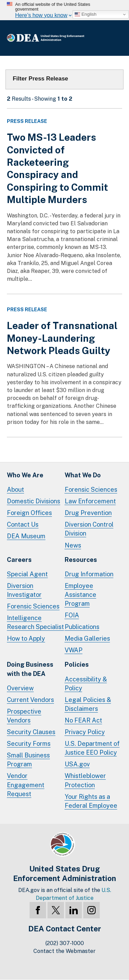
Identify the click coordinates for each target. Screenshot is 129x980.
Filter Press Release (40, 79)
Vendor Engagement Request (26, 785)
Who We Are (25, 475)
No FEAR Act (83, 720)
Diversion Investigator (24, 590)
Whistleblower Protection (85, 780)
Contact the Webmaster (64, 951)
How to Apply (26, 638)
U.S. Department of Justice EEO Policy (92, 748)
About (15, 489)
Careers (19, 560)
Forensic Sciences (91, 489)
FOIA (72, 615)
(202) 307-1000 (65, 943)
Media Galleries (87, 638)
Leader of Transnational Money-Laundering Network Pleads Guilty (62, 338)
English (85, 14)
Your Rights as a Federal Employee (91, 801)
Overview (20, 688)
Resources (81, 560)
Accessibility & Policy (86, 684)
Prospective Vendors (24, 716)
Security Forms (29, 744)
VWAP (74, 650)
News (73, 545)
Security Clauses (31, 732)
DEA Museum (26, 536)
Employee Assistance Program (80, 595)
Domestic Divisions (34, 501)
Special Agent (27, 574)
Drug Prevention (88, 513)
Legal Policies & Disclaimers (88, 704)
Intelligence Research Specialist (35, 622)
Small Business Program (28, 760)
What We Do (83, 475)
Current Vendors (30, 700)
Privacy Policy (85, 732)
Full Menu (115, 38)
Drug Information (89, 574)
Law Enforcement (90, 501)
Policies (77, 664)
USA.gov (77, 764)
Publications (82, 627)
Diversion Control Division (89, 529)
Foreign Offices (29, 513)
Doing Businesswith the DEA (30, 669)
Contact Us (23, 524)
